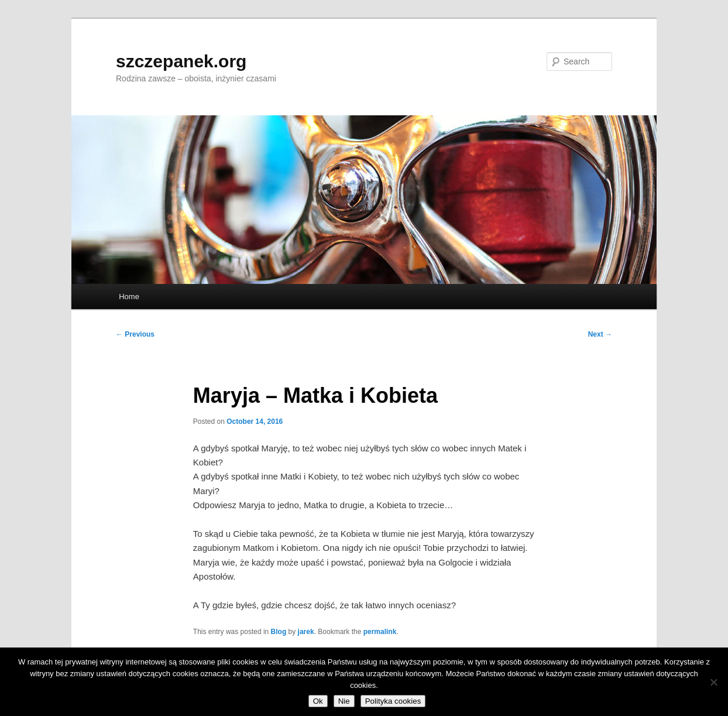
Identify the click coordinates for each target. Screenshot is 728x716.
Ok (318, 701)
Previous (135, 334)
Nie (344, 701)
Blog (279, 632)
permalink (380, 632)
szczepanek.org (181, 61)
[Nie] (713, 682)
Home (129, 297)
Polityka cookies (393, 701)
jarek (306, 632)
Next (600, 334)
